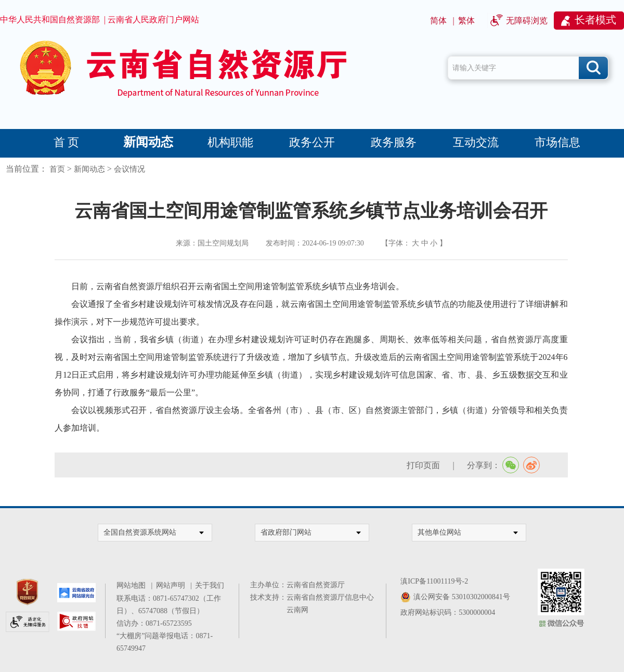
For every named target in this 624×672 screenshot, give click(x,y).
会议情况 (129, 169)
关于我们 (210, 585)
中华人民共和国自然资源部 (50, 20)
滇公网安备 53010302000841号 (462, 597)
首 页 (67, 142)
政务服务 (394, 142)
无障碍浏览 (527, 21)
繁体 (466, 21)
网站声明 (172, 585)
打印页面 (423, 465)
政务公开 (312, 142)
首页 (57, 169)
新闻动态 (148, 142)
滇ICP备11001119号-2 (434, 581)
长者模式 (595, 20)
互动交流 (476, 142)
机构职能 (230, 142)
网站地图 (133, 585)
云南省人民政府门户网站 (153, 20)
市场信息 (557, 142)
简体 (438, 21)
